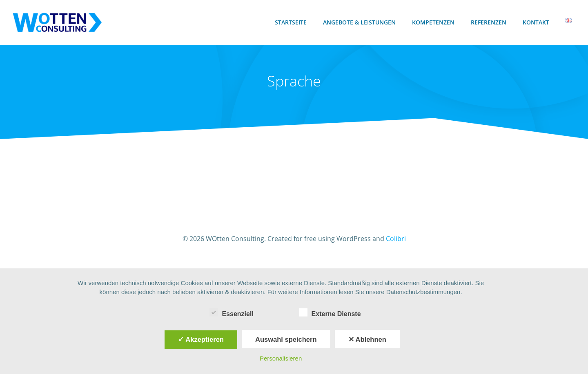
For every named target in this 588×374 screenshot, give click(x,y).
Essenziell (231, 312)
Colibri (396, 244)
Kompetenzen (435, 23)
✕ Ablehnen (367, 339)
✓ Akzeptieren (201, 339)
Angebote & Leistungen (361, 23)
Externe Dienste (330, 312)
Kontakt (538, 23)
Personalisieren (281, 358)
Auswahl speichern (286, 339)
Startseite (292, 23)
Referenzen (490, 23)
